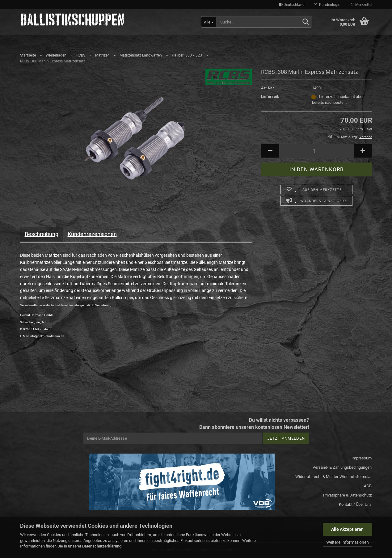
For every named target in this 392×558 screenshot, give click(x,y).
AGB (368, 486)
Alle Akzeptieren (347, 529)
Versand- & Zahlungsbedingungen (342, 467)
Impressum (362, 458)
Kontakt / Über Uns (355, 504)
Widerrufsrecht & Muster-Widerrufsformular (333, 477)
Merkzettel (361, 5)
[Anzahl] (317, 151)
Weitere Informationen (348, 542)
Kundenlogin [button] (327, 5)
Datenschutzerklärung (102, 546)
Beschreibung (42, 234)
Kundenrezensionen (92, 234)
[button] (292, 5)
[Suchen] (306, 22)
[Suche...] (209, 22)
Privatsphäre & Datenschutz (347, 495)
